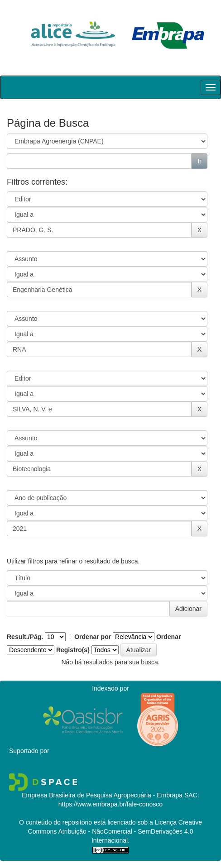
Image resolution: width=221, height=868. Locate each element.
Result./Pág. (25, 637)
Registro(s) (73, 650)
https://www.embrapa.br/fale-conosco (110, 804)
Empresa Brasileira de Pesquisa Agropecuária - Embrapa (102, 795)
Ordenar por (93, 637)
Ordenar (168, 637)
